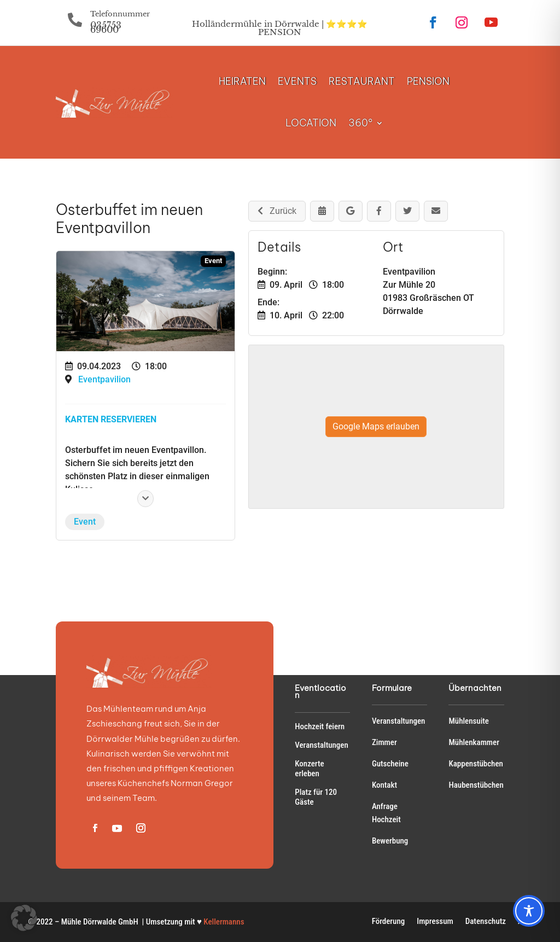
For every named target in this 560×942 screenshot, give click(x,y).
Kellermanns (224, 922)
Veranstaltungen (322, 745)
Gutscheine (390, 764)
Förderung (389, 922)
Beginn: (272, 272)
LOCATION (311, 123)
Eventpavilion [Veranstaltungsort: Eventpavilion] (104, 379)
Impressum (435, 922)
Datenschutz (486, 922)
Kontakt (384, 785)
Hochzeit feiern (320, 726)
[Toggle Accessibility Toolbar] (529, 911)
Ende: (269, 302)
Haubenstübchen (476, 785)
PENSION (428, 81)
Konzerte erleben (309, 769)
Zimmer (384, 742)
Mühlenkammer (474, 742)
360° (360, 123)
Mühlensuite (468, 721)
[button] (24, 918)
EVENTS (297, 81)
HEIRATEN (242, 81)
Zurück (277, 211)
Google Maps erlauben (376, 426)
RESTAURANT (362, 81)
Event (85, 522)
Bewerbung (390, 841)
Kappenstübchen (476, 764)
